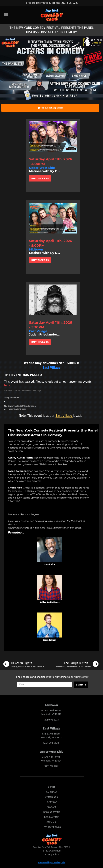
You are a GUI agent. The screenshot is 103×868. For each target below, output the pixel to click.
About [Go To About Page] (51, 787)
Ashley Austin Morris (50, 602)
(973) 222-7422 (51, 766)
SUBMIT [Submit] (81, 685)
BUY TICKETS (40, 178)
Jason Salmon (50, 640)
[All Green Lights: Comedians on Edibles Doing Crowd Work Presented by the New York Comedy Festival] (24, 664)
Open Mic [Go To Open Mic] (51, 822)
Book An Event (52, 812)
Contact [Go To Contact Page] (51, 807)
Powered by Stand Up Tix (51, 863)
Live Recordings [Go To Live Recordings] (52, 827)
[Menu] (6, 14)
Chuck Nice (50, 564)
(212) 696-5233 (69, 3)
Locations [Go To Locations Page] (52, 802)
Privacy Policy (52, 855)
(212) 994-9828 (51, 743)
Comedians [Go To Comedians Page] (51, 797)
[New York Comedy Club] (51, 15)
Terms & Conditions (51, 851)
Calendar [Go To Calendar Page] (52, 792)
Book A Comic (52, 817)
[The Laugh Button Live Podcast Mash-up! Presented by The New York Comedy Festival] (77, 664)
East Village (64, 416)
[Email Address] (45, 684)
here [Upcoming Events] (7, 385)
